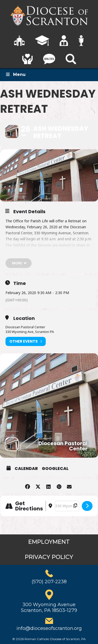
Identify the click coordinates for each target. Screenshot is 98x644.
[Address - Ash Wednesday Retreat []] (46, 506)
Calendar (26, 469)
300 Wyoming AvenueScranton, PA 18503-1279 (49, 607)
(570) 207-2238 (49, 582)
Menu (15, 74)
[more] (19, 263)
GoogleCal (55, 469)
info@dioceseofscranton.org (49, 628)
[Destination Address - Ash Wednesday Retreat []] (67, 506)
